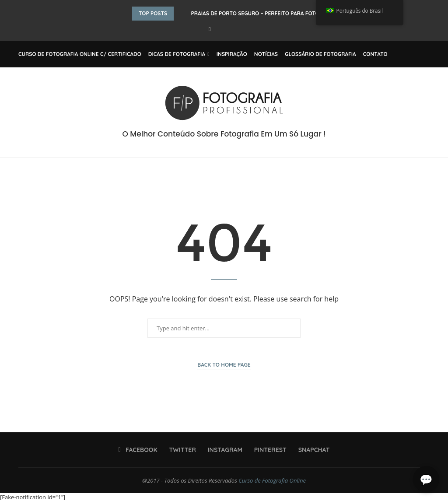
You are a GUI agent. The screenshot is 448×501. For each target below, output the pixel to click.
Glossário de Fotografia (320, 54)
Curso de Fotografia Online (272, 480)
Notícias (266, 54)
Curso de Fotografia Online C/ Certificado (80, 54)
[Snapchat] (311, 450)
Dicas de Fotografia (177, 54)
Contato (375, 54)
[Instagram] (222, 450)
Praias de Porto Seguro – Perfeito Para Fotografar (266, 13)
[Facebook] (210, 29)
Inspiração (232, 54)
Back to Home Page (224, 365)
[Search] (425, 54)
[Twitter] (180, 450)
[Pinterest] (268, 450)
